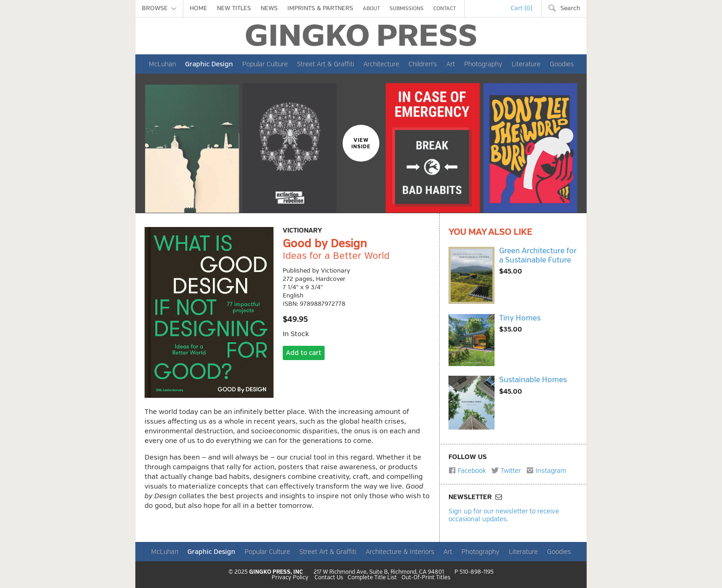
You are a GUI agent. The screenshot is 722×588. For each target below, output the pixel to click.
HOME (198, 8)
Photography (483, 64)
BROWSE (159, 8)
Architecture (381, 64)
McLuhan (162, 64)
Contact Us (329, 578)
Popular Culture (265, 64)
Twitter (506, 471)
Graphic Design (209, 64)
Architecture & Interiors (400, 552)
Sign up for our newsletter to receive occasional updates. (504, 515)
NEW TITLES (234, 8)
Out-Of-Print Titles (426, 578)
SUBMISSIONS (407, 9)
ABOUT (371, 9)
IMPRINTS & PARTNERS (320, 8)
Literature (526, 64)
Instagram (546, 471)
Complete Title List (372, 578)
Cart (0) (521, 8)
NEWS (269, 8)
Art (451, 64)
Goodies (562, 64)
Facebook (467, 471)
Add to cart (304, 353)
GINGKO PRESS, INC (276, 572)
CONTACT (445, 9)
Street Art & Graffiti (326, 64)
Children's (423, 64)
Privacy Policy (290, 578)
